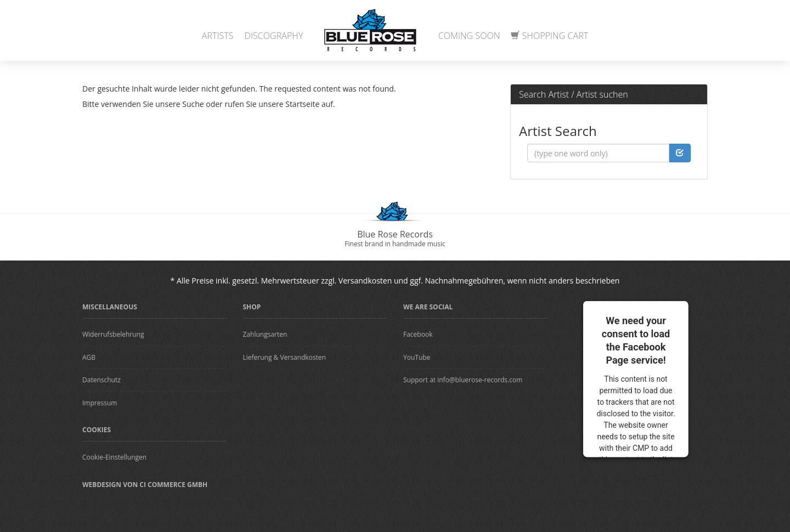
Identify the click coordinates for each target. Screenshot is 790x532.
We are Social (428, 307)
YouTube (417, 357)
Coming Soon (469, 36)
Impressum (100, 403)
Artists (218, 36)
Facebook (418, 334)
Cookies (97, 430)
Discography (274, 36)
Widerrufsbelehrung (113, 334)
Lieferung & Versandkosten (284, 357)
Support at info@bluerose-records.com (463, 380)
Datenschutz (101, 380)
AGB (89, 357)
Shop (252, 307)
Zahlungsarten (265, 334)
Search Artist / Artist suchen (574, 94)
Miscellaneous (110, 307)
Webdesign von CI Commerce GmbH (145, 485)
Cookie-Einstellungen (114, 457)
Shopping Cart (549, 36)
